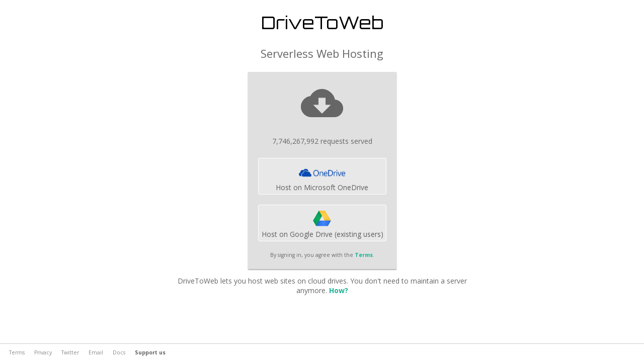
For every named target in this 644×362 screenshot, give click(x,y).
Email (96, 352)
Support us (150, 352)
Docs (119, 352)
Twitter (70, 352)
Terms (364, 255)
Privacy (43, 352)
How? (339, 290)
